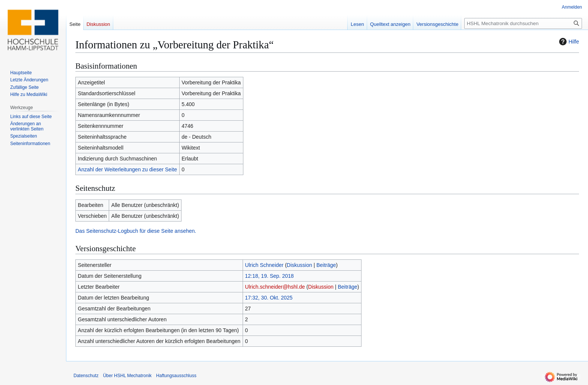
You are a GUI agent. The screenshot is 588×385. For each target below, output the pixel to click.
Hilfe (568, 42)
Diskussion (300, 265)
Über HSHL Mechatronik (127, 376)
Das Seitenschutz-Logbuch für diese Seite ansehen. (136, 231)
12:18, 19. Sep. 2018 (269, 276)
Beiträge (326, 265)
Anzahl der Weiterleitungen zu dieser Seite (127, 169)
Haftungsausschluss (176, 376)
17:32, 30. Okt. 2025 (269, 298)
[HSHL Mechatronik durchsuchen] (523, 23)
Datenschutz (86, 376)
